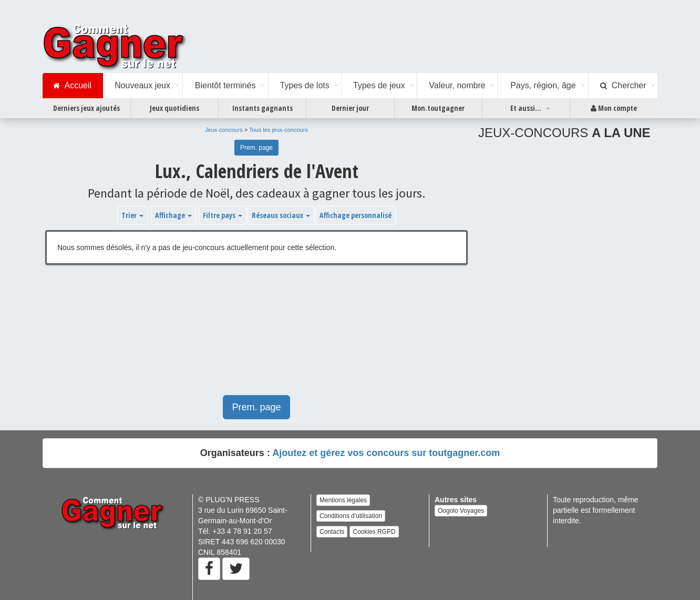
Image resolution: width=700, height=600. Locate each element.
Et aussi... (526, 108)
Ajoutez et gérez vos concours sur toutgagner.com (386, 453)
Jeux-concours (224, 130)
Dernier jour (350, 108)
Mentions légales (343, 500)
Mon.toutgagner (438, 108)
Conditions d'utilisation (351, 516)
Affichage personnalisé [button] (356, 215)
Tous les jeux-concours (279, 130)
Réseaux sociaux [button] (281, 215)
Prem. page (256, 148)
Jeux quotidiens (174, 108)
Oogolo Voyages (461, 511)
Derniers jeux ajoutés (86, 108)
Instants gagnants (262, 108)
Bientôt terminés (225, 85)
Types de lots (304, 85)
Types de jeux (379, 85)
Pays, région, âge (543, 85)
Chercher (623, 86)
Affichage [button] (173, 215)
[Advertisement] (256, 335)
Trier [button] (132, 215)
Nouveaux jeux (142, 85)
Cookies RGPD (374, 532)
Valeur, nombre (457, 85)
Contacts (332, 532)
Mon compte (614, 108)
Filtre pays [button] (223, 215)
